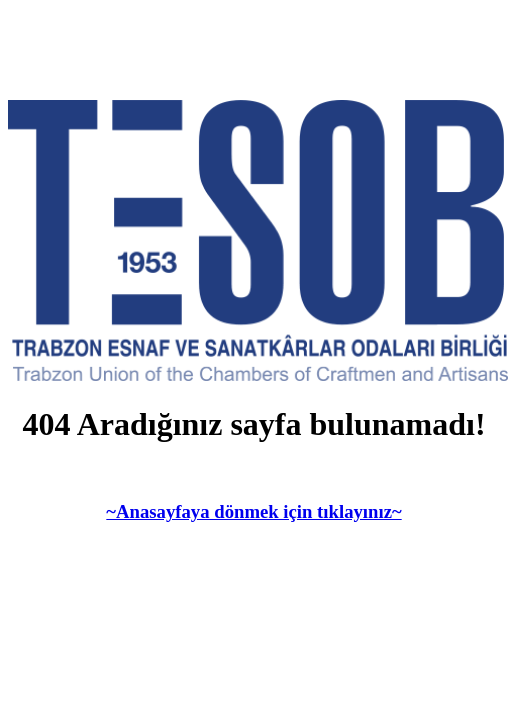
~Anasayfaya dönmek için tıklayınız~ (253, 511)
